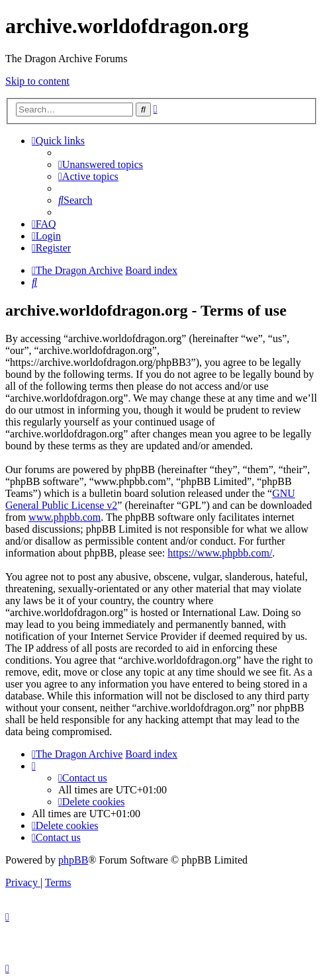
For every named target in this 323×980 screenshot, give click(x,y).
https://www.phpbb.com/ (220, 553)
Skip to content (37, 81)
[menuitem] (101, 164)
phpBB (73, 860)
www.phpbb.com (65, 517)
